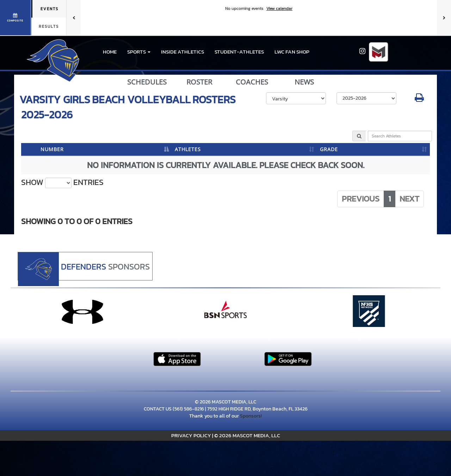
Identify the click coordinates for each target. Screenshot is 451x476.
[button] (139, 52)
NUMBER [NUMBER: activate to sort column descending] (52, 149)
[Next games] (444, 18)
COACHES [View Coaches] (252, 82)
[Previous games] (74, 18)
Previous (361, 199)
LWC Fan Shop (292, 52)
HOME (110, 52)
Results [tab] (49, 26)
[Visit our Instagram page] (362, 52)
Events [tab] (50, 9)
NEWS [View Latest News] (304, 82)
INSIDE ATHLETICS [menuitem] (183, 52)
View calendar (279, 8)
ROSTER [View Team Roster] (199, 82)
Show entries (62, 183)
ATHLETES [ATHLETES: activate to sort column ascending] (188, 149)
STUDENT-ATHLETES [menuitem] (239, 52)
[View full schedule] (16, 18)
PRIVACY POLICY (191, 435)
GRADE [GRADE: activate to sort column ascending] (329, 149)
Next (409, 199)
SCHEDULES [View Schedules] (147, 82)
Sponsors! (251, 416)
